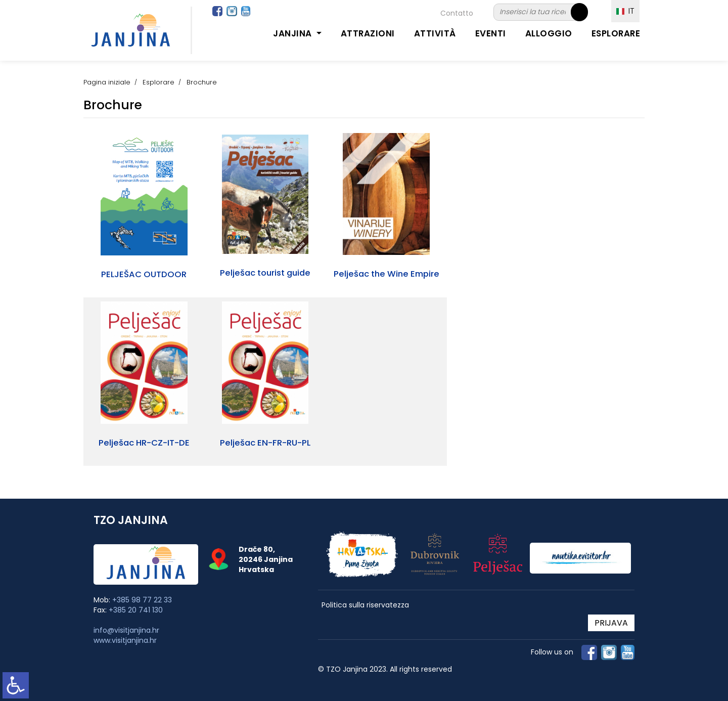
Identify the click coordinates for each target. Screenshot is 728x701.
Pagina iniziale (107, 82)
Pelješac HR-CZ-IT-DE (144, 443)
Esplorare (616, 33)
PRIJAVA (611, 623)
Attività (435, 33)
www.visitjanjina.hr (125, 640)
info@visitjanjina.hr (126, 630)
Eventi (491, 33)
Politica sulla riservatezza (365, 605)
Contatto (457, 13)
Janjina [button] (293, 33)
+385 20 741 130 (136, 610)
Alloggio (549, 33)
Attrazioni (368, 33)
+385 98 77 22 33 (142, 600)
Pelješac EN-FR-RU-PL (265, 443)
